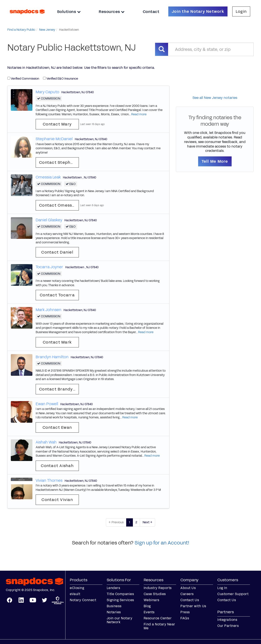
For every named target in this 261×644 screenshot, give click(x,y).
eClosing (77, 588)
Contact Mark (57, 342)
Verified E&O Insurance (60, 79)
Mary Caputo (47, 92)
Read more (139, 114)
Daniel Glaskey (49, 220)
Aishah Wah (46, 442)
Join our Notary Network (120, 620)
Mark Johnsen (49, 310)
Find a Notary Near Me (159, 626)
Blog (147, 606)
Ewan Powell (47, 404)
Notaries (114, 612)
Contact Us (190, 600)
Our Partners (228, 626)
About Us (188, 588)
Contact (151, 12)
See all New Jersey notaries (215, 98)
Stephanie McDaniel (54, 139)
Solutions (69, 12)
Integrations (227, 620)
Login (241, 11)
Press (185, 612)
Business (114, 606)
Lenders (114, 588)
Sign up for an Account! (162, 543)
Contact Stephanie (59, 162)
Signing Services (120, 600)
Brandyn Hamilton (52, 357)
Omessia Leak (48, 177)
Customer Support (233, 594)
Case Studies (155, 594)
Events (149, 612)
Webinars (152, 600)
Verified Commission (23, 79)
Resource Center (158, 618)
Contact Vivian (57, 500)
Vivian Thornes (49, 480)
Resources (112, 12)
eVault (75, 594)
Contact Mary (57, 124)
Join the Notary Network (198, 11)
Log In (222, 588)
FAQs (185, 618)
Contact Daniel (57, 252)
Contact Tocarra (57, 295)
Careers (187, 594)
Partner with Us (193, 606)
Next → (147, 522)
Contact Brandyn (57, 389)
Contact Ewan (57, 427)
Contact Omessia (57, 205)
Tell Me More (215, 161)
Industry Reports (158, 588)
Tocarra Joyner (49, 267)
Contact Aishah (57, 466)
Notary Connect (83, 600)
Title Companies (120, 594)
